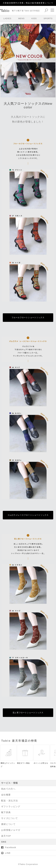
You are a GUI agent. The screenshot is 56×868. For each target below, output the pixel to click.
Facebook (11, 847)
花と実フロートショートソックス (28, 713)
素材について (8, 824)
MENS (21, 18)
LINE (8, 853)
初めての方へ (8, 789)
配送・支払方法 (10, 801)
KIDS (34, 18)
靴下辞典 (6, 812)
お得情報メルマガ (11, 830)
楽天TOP (6, 836)
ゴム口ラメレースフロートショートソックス (28, 515)
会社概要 (6, 795)
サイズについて (10, 818)
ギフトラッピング (11, 806)
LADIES (7, 18)
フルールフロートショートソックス (28, 318)
